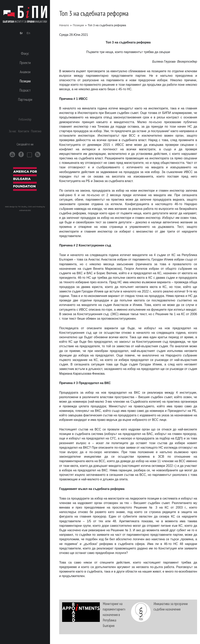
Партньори (25, 99)
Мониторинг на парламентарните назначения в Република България (114, 614)
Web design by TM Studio (16, 207)
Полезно (36, 131)
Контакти (24, 131)
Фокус (25, 53)
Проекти (25, 63)
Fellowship (25, 119)
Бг (21, 33)
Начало (64, 25)
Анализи (25, 72)
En (29, 33)
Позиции (78, 25)
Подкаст (25, 90)
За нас (12, 131)
